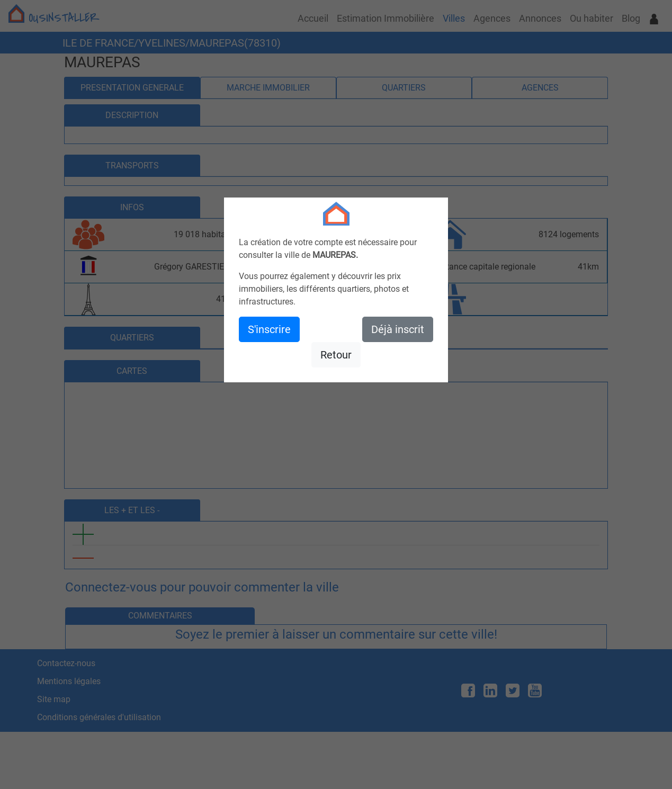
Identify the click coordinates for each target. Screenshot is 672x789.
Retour (336, 355)
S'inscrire (269, 329)
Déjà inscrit (398, 329)
